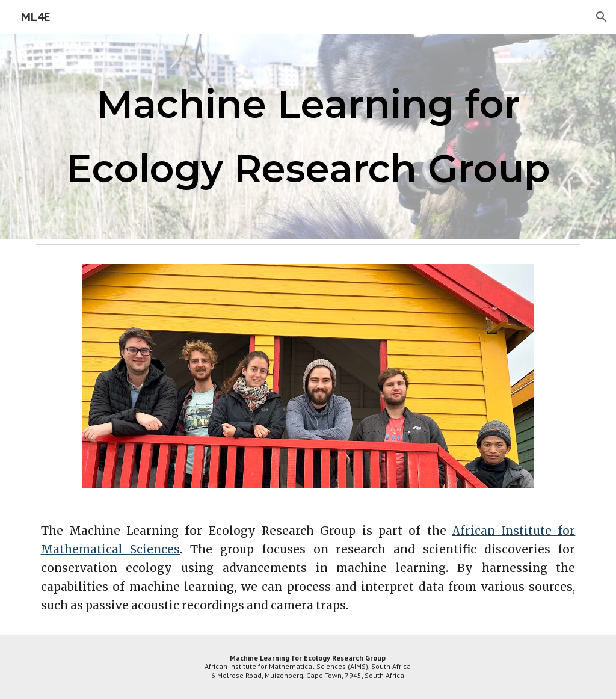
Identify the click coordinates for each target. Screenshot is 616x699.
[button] (602, 17)
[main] (308, 136)
